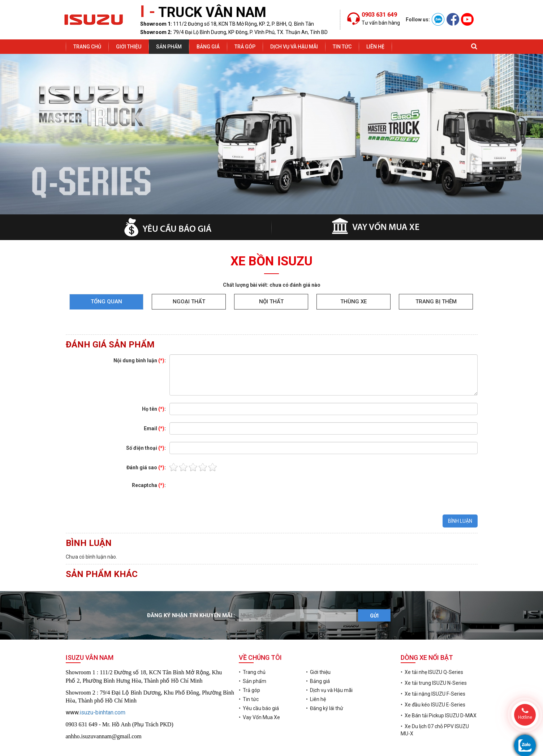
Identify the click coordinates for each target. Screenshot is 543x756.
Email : (155, 405)
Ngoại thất (189, 278)
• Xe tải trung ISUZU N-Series (434, 659)
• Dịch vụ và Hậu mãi (329, 666)
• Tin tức (249, 675)
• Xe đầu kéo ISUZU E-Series (433, 681)
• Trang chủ (252, 648)
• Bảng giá (318, 657)
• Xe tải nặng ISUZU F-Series (433, 670)
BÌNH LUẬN (460, 497)
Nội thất (271, 278)
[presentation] (224, 469)
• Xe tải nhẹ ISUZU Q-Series (432, 648)
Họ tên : (154, 385)
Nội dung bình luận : (140, 337)
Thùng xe (354, 278)
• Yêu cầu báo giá (259, 684)
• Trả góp (249, 666)
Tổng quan (106, 278)
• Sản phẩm (253, 657)
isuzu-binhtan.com (102, 689)
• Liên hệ (316, 675)
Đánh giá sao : (146, 444)
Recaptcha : (149, 461)
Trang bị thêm (436, 278)
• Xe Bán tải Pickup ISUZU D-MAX (439, 692)
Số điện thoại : (146, 424)
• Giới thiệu (318, 648)
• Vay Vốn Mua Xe (259, 693)
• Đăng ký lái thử (325, 684)
